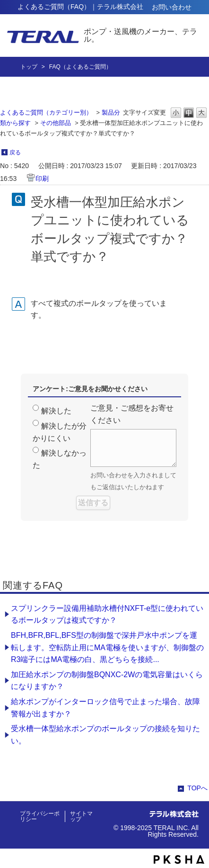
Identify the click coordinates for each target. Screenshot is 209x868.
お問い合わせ (172, 7)
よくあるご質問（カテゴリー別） (46, 112)
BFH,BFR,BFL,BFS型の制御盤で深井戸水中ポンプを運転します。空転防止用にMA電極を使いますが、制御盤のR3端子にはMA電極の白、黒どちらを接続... (107, 647)
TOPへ (197, 788)
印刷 (42, 179)
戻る (15, 152)
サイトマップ (81, 816)
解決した (56, 411)
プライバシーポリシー (40, 816)
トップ (29, 67)
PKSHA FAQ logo (179, 859)
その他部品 (56, 123)
